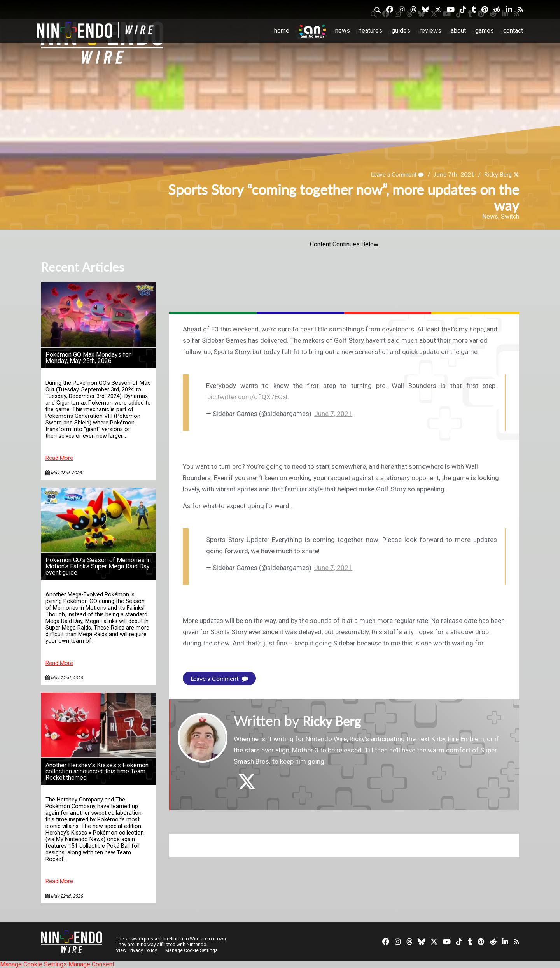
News (343, 31)
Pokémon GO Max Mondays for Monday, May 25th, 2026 (88, 358)
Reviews (430, 31)
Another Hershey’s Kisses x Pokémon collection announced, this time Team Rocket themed (97, 771)
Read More (59, 458)
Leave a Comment (394, 174)
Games (485, 31)
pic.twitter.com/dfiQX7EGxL (248, 397)
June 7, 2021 (333, 414)
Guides (401, 31)
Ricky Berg (497, 174)
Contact (513, 31)
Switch (510, 217)
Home (282, 31)
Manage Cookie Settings (192, 950)
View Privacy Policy (136, 950)
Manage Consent (91, 964)
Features (371, 31)
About (458, 31)
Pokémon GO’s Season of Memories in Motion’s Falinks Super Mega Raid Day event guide (98, 566)
